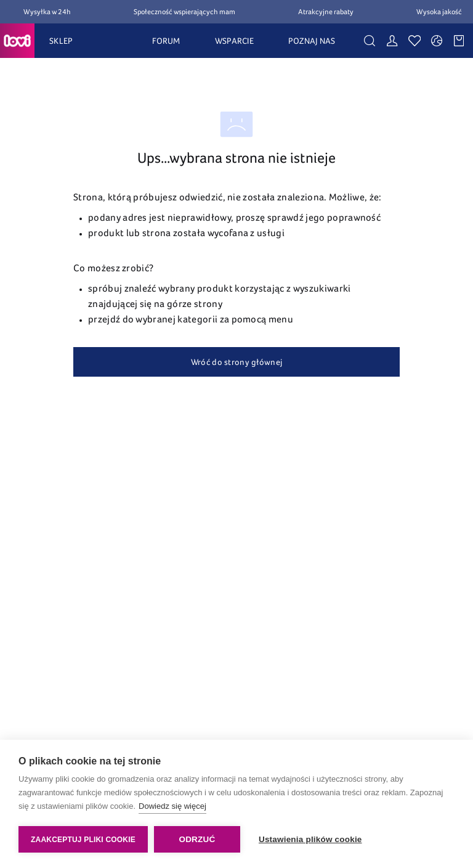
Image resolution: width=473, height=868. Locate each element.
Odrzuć (197, 839)
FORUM (166, 41)
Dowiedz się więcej (172, 806)
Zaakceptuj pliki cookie (83, 840)
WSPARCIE (234, 41)
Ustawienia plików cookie (310, 839)
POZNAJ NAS (312, 41)
